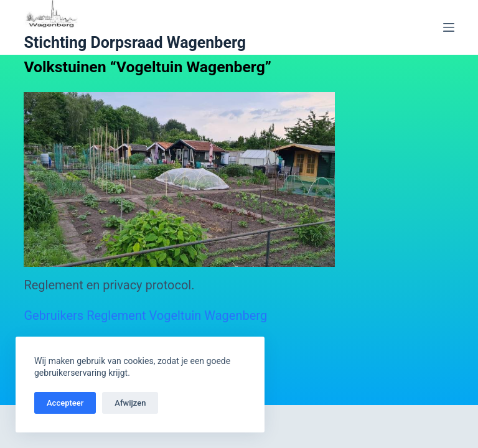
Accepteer (65, 403)
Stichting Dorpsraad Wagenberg (135, 43)
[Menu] (449, 27)
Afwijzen (130, 403)
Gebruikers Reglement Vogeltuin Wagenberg (145, 315)
